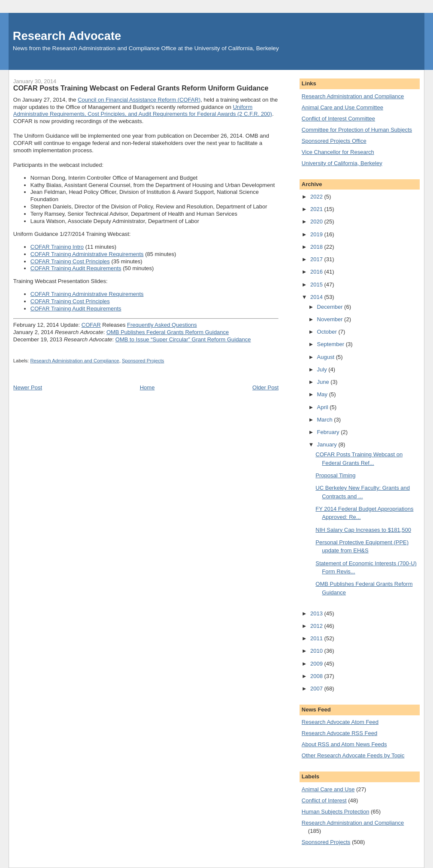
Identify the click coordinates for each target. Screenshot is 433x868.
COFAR (91, 325)
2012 (317, 626)
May (323, 394)
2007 (317, 689)
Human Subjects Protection (336, 812)
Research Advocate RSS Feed (339, 733)
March (326, 420)
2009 (317, 664)
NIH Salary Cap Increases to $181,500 (363, 530)
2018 (317, 247)
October (328, 332)
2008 (317, 676)
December (331, 307)
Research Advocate (67, 36)
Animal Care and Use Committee (342, 107)
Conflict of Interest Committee (338, 119)
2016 (317, 272)
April (324, 407)
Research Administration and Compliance (74, 361)
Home (147, 387)
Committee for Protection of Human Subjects (357, 130)
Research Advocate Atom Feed (340, 722)
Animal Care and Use (328, 789)
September (332, 344)
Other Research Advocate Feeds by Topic (353, 755)
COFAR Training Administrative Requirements (87, 254)
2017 (317, 259)
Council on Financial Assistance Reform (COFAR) (139, 100)
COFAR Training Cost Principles (70, 261)
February (329, 432)
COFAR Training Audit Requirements (76, 268)
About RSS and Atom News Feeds (344, 744)
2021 (317, 209)
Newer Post (28, 387)
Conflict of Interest (324, 800)
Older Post (265, 387)
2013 (317, 613)
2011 (317, 638)
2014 (317, 297)
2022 (317, 197)
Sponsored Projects (143, 361)
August (327, 357)
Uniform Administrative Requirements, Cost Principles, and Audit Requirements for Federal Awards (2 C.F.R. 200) (143, 111)
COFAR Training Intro (57, 247)
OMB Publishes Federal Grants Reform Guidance (168, 332)
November (331, 319)
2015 (317, 285)
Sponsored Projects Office (334, 141)
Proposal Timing (335, 475)
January (328, 445)
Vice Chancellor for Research (338, 152)
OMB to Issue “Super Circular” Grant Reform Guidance (183, 339)
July (323, 369)
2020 (317, 222)
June (324, 382)
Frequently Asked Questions (162, 325)
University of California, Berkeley (342, 163)
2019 (317, 234)
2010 (317, 651)
